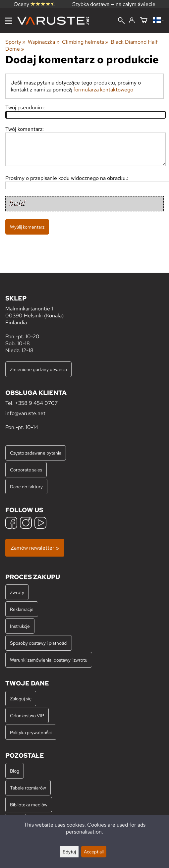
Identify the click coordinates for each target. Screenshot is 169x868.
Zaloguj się (21, 699)
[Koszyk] (144, 21)
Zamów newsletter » (35, 548)
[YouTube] (40, 524)
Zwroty (17, 592)
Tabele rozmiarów (28, 788)
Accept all (94, 852)
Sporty (15, 42)
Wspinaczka (44, 42)
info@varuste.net (25, 413)
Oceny (34, 4)
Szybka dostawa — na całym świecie (114, 4)
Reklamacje (22, 609)
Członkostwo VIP (27, 715)
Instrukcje (20, 626)
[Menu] (9, 21)
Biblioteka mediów (29, 805)
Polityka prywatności (31, 732)
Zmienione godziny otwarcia (38, 369)
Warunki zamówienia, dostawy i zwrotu (49, 660)
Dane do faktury (26, 487)
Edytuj (69, 852)
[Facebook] (11, 524)
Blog (15, 771)
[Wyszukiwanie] (121, 21)
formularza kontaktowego (103, 90)
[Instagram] (26, 524)
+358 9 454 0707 (36, 403)
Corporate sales (26, 470)
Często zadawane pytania (36, 453)
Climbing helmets (85, 42)
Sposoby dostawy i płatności (39, 643)
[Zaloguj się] (132, 21)
